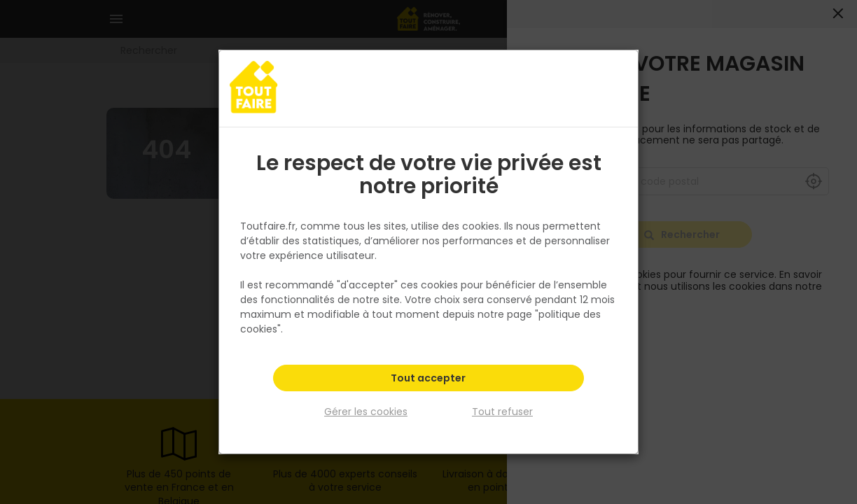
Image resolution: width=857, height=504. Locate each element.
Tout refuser (502, 412)
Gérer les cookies (366, 412)
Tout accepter (428, 378)
